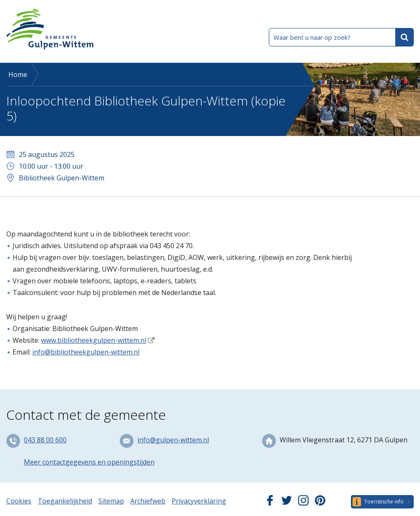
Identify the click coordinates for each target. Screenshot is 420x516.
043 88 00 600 (45, 440)
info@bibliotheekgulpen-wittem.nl (86, 352)
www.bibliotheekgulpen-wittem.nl (94, 340)
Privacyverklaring (199, 501)
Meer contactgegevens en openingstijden (89, 462)
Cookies (19, 501)
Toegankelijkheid (65, 501)
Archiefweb (148, 501)
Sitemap (111, 501)
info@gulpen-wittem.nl (173, 440)
